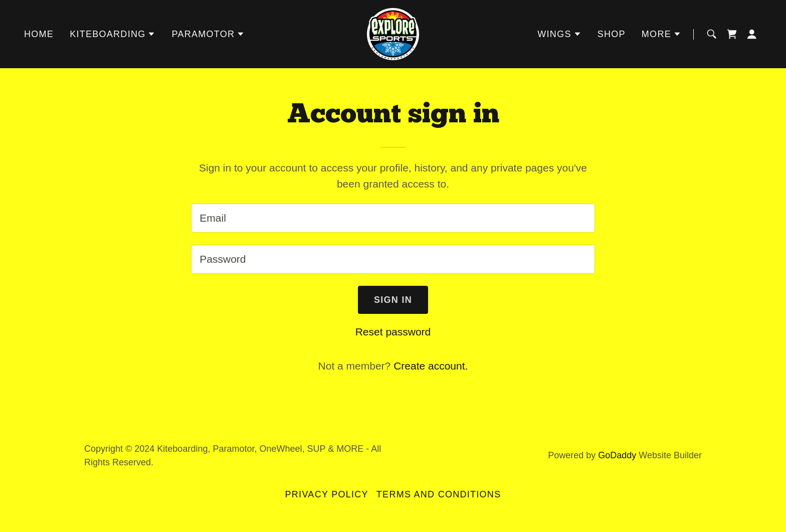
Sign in (393, 300)
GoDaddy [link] (617, 455)
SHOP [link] (612, 34)
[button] (113, 34)
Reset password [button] (393, 332)
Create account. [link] (431, 366)
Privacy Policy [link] (327, 494)
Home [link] (39, 34)
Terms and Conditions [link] (439, 494)
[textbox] (393, 218)
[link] (393, 33)
